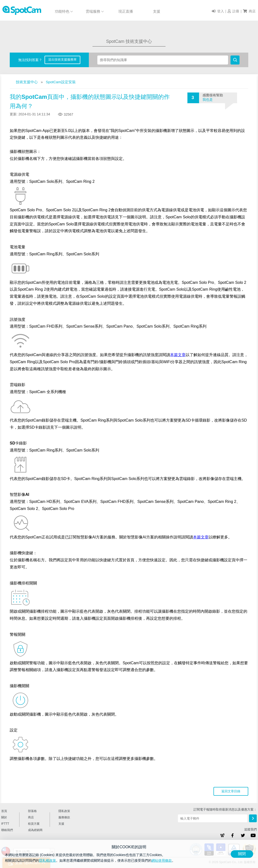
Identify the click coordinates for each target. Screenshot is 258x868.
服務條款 (64, 817)
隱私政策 (64, 811)
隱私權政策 (47, 860)
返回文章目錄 (231, 791)
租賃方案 (34, 824)
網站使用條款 (162, 860)
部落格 (32, 811)
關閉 (242, 854)
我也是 (208, 100)
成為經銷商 (35, 830)
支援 (157, 11)
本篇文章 (178, 355)
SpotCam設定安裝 (61, 82)
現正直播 (126, 11)
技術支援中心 (27, 82)
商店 (31, 817)
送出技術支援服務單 (62, 60)
